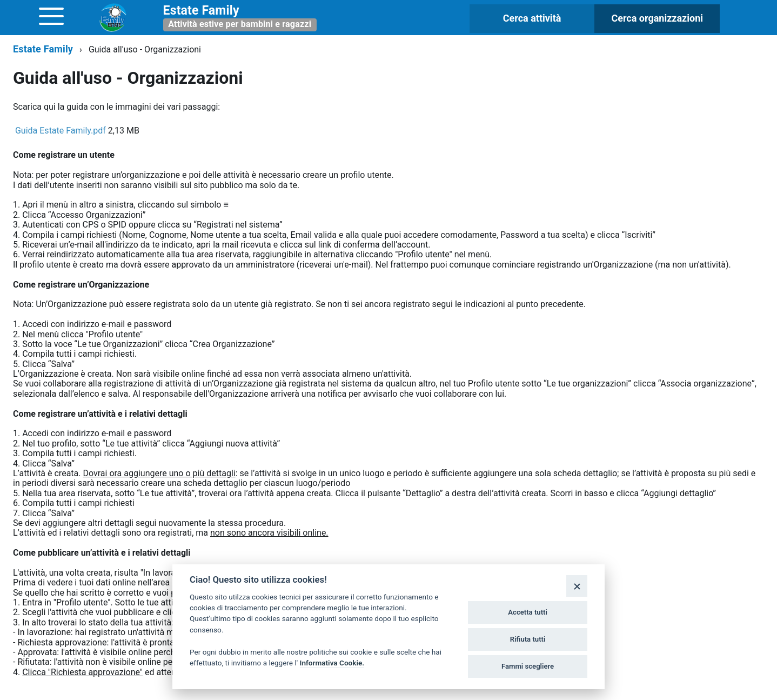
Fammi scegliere (528, 666)
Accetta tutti (528, 612)
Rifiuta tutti (528, 639)
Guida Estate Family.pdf (61, 131)
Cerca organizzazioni (657, 18)
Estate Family (43, 49)
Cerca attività (532, 18)
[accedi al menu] (51, 16)
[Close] (577, 586)
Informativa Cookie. (332, 663)
